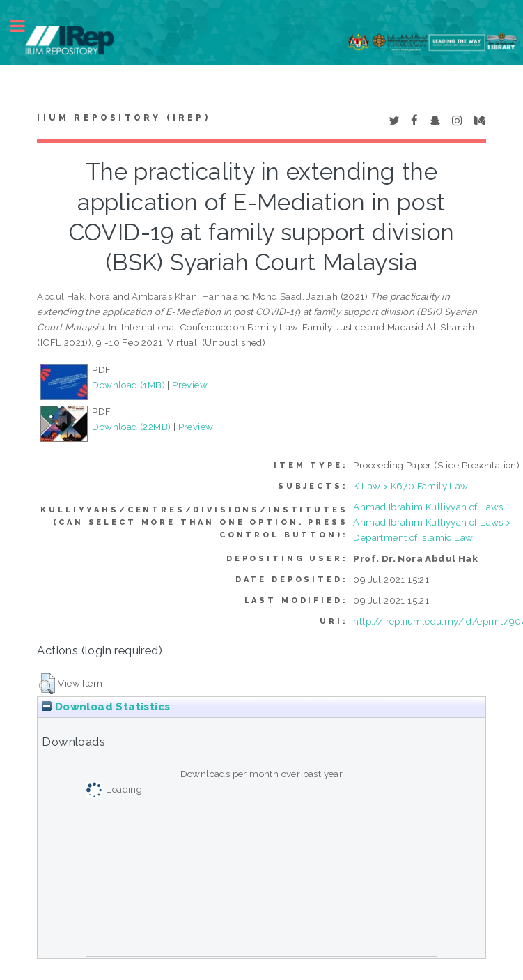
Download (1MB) (128, 385)
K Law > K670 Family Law (411, 486)
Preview (190, 385)
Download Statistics (106, 707)
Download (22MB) (131, 427)
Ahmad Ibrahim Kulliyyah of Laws (428, 507)
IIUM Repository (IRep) (123, 118)
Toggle (25, 26)
